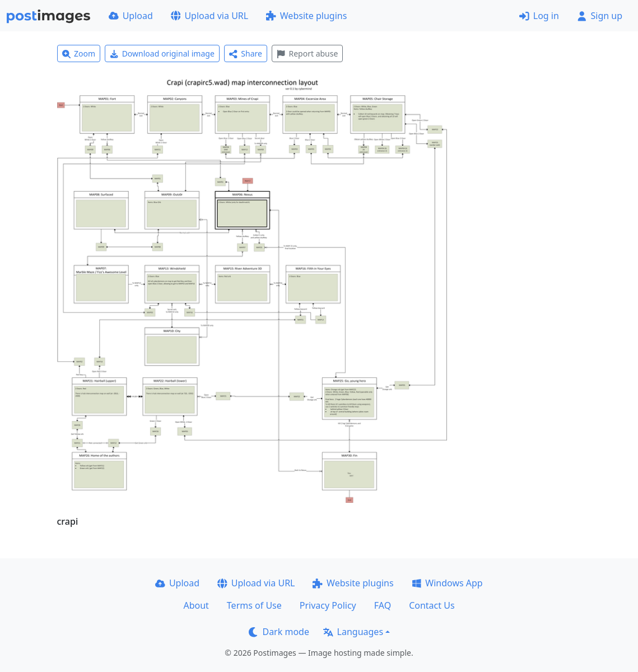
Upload (131, 16)
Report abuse (307, 53)
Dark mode (279, 632)
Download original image (162, 53)
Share (246, 53)
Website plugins (306, 16)
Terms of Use (254, 605)
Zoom (79, 53)
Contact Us (432, 605)
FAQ (383, 605)
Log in (539, 16)
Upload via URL (209, 16)
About (196, 605)
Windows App (447, 583)
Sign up (600, 16)
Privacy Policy (328, 605)
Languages (353, 632)
